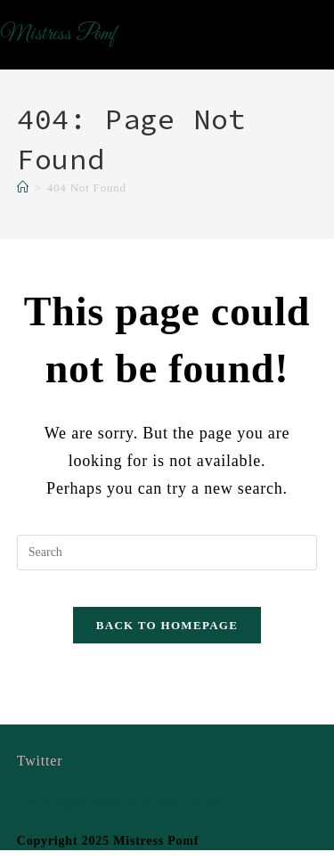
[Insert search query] (167, 553)
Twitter (40, 761)
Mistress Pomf (58, 35)
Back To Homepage (167, 625)
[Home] (23, 188)
